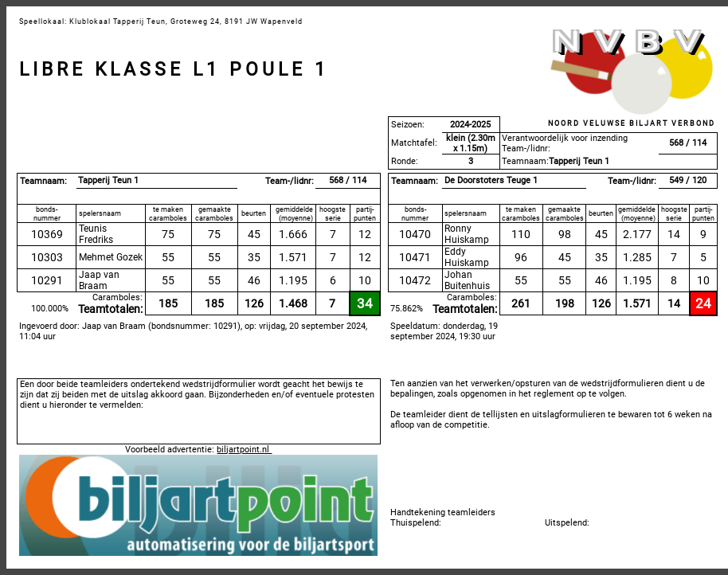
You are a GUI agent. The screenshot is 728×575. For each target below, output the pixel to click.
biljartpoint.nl (244, 450)
